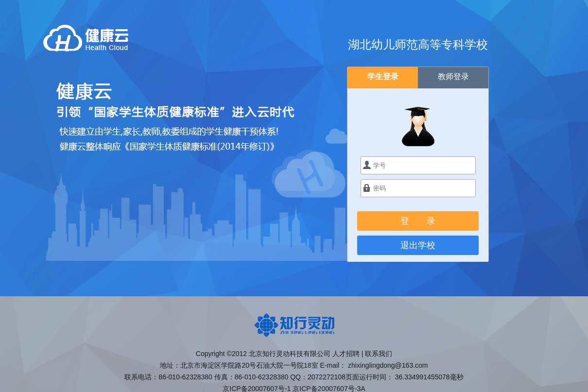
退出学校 (418, 245)
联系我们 (379, 354)
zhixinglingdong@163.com (388, 365)
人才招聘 (346, 354)
